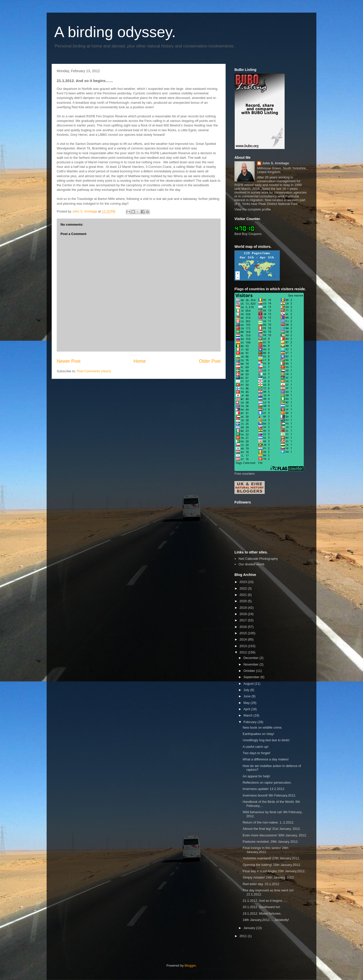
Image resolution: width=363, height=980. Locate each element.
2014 (244, 639)
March (249, 715)
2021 (244, 595)
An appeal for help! (256, 776)
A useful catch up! (255, 747)
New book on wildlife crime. (262, 727)
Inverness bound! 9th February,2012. (269, 795)
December (252, 658)
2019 (244, 608)
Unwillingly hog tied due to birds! (266, 740)
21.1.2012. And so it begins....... (265, 901)
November (252, 664)
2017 (244, 620)
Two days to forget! (256, 753)
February (251, 722)
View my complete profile (253, 209)
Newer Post (69, 361)
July (247, 690)
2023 (244, 582)
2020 (244, 601)
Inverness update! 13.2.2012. (264, 789)
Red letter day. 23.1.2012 (261, 884)
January (250, 928)
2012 (244, 652)
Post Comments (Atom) (94, 371)
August (249, 684)
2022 (244, 588)
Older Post (210, 361)
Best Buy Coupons (248, 234)
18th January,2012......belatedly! (266, 920)
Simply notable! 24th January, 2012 (268, 877)
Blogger (190, 965)
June (248, 696)
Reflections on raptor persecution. (267, 783)
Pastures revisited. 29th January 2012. (270, 842)
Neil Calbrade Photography (258, 559)
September (252, 677)
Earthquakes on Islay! (258, 734)
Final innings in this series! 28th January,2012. (265, 850)
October (250, 671)
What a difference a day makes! (266, 759)
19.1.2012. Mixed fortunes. (262, 913)
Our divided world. (252, 564)
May (247, 703)
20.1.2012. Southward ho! (261, 907)
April (247, 709)
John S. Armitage (276, 163)
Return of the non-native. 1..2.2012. (268, 822)
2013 (244, 646)
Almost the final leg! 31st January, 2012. (271, 829)
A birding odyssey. (115, 32)
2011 (244, 936)
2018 (244, 614)
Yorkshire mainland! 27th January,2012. (271, 858)
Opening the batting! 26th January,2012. (272, 865)
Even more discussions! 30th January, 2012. (275, 835)
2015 (244, 633)
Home (140, 361)
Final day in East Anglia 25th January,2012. (274, 871)
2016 (244, 627)
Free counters (245, 474)
